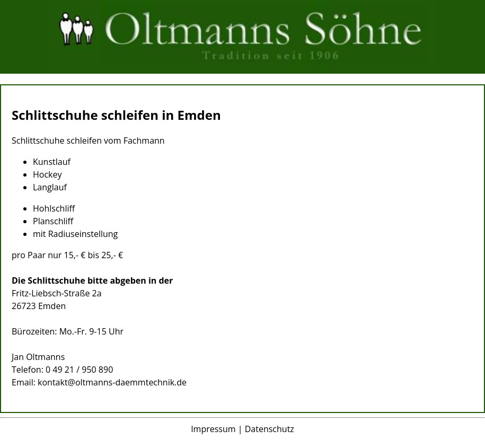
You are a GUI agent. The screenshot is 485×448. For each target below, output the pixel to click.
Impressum (213, 429)
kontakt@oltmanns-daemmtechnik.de (112, 382)
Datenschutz (270, 429)
